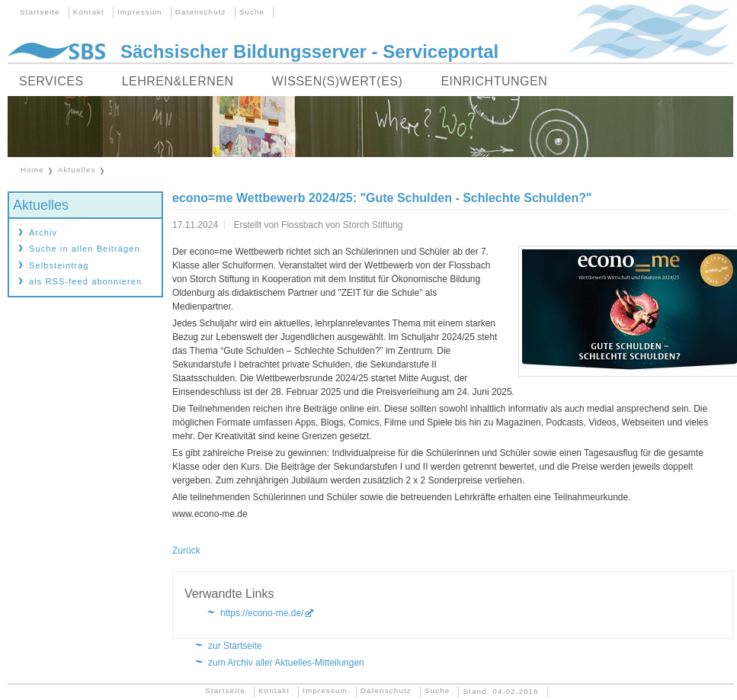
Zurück (186, 551)
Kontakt (89, 12)
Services (51, 81)
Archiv (43, 233)
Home (32, 170)
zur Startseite (235, 646)
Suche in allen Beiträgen (85, 249)
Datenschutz (201, 12)
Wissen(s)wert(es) (338, 81)
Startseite (40, 12)
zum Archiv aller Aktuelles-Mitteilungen (286, 663)
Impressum (140, 12)
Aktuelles (77, 170)
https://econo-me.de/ (262, 613)
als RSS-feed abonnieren (85, 281)
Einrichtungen (494, 81)
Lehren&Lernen (178, 81)
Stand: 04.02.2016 (500, 690)
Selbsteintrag (59, 265)
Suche (252, 12)
